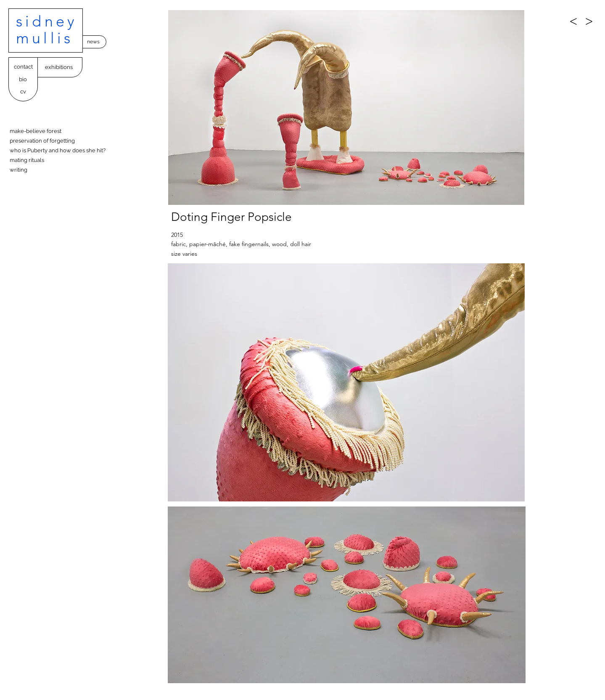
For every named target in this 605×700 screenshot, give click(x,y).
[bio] (23, 80)
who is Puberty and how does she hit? (58, 150)
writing (18, 170)
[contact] (23, 67)
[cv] (23, 92)
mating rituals (27, 160)
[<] (573, 21)
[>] (589, 21)
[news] (93, 42)
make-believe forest (36, 131)
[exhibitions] (59, 68)
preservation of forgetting (42, 141)
